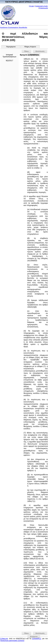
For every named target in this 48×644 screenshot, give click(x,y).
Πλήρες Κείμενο (30, 47)
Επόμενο (34, 637)
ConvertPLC (37, 639)
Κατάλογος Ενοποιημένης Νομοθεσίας (14, 27)
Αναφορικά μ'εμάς (41, 6)
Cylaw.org (4, 639)
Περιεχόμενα (11, 47)
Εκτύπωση (40, 51)
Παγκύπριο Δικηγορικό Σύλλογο (12, 641)
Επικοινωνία (43, 8)
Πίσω (26, 51)
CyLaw (31, 6)
